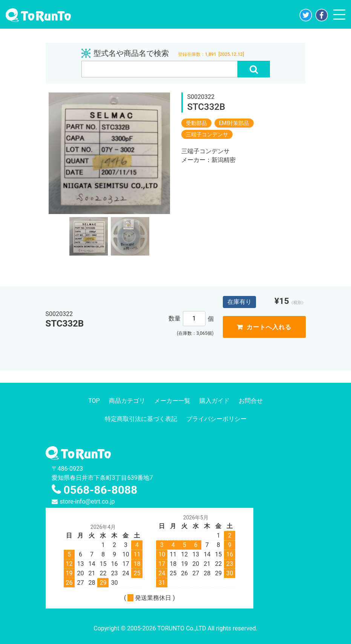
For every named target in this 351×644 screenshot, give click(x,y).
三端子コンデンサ (207, 134)
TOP (94, 401)
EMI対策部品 (234, 123)
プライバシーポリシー (216, 419)
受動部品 (196, 123)
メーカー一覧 (172, 401)
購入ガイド (215, 401)
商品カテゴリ (127, 401)
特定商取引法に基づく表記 (141, 419)
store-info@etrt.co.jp (87, 501)
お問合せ (251, 401)
